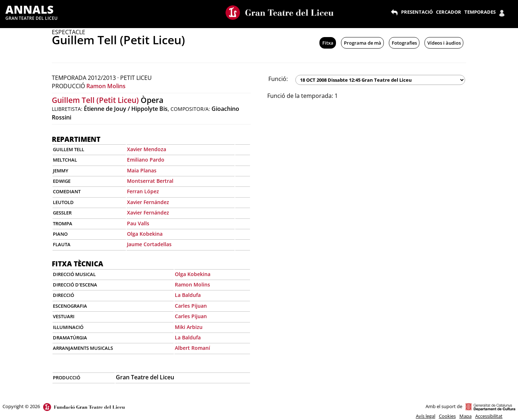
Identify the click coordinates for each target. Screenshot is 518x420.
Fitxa (328, 43)
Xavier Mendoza (147, 149)
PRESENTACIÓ (417, 12)
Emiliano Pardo (146, 160)
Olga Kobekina (145, 234)
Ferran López (143, 191)
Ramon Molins (106, 86)
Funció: (278, 79)
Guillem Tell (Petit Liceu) (95, 100)
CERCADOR (449, 12)
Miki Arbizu (189, 327)
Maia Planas (142, 170)
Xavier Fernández (148, 202)
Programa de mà (363, 43)
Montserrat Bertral (150, 181)
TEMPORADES (480, 12)
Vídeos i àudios (444, 43)
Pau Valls (138, 223)
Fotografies (404, 43)
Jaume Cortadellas (149, 244)
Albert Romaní (192, 348)
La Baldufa (188, 295)
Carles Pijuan (191, 306)
